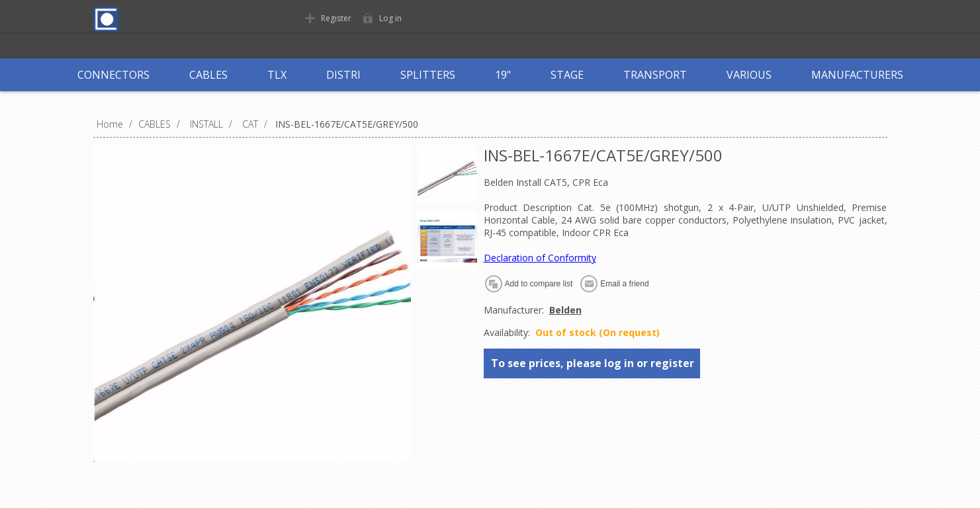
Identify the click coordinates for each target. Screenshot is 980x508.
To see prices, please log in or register (593, 363)
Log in (390, 18)
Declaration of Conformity (540, 258)
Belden (565, 310)
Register (336, 18)
